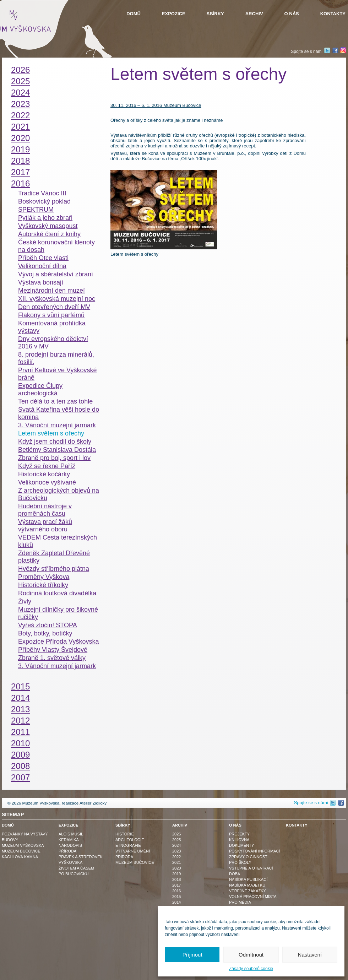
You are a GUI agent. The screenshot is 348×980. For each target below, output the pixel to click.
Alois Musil (71, 834)
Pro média (240, 902)
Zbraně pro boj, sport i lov (54, 458)
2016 (20, 183)
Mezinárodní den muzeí (51, 291)
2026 (20, 70)
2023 (20, 104)
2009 (20, 755)
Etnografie (128, 845)
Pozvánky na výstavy (25, 834)
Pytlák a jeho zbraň (45, 218)
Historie (125, 834)
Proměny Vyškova (44, 577)
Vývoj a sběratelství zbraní (56, 274)
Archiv (254, 14)
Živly (25, 601)
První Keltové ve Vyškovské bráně (57, 374)
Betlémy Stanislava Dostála (57, 450)
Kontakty (333, 14)
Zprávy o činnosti (249, 857)
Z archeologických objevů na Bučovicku (59, 494)
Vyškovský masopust (48, 226)
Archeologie (130, 840)
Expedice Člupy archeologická (40, 389)
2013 (20, 709)
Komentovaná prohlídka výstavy (52, 327)
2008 (20, 766)
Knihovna (239, 840)
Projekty (239, 834)
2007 (20, 777)
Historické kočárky (44, 474)
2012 (20, 721)
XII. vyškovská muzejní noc (57, 299)
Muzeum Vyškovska (23, 845)
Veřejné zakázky (248, 891)
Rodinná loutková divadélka (57, 593)
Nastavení (310, 955)
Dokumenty (241, 845)
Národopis (70, 845)
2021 (20, 127)
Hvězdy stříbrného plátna (54, 569)
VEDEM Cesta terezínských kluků (58, 541)
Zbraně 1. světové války (52, 658)
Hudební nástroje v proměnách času (45, 510)
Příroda (67, 851)
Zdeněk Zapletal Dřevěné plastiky (54, 557)
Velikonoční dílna (42, 266)
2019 (20, 149)
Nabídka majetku (247, 885)
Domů (134, 14)
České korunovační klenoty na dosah (56, 246)
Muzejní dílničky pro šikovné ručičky (58, 613)
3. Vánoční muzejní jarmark (57, 425)
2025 (20, 81)
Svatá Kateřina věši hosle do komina (59, 413)
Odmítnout (251, 955)
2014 (20, 698)
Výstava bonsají (41, 282)
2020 (20, 138)
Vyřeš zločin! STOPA (48, 625)
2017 (20, 172)
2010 (20, 743)
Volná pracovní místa (253, 897)
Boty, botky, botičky (45, 633)
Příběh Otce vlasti (43, 258)
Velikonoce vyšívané (47, 482)
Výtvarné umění (133, 851)
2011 (20, 732)
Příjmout (192, 955)
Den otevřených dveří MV (54, 307)
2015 (20, 686)
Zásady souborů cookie (251, 969)
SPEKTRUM (36, 210)
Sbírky (215, 14)
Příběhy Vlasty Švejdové (53, 650)
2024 (20, 93)
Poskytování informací (254, 851)
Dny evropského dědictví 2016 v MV (53, 343)
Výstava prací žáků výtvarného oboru (45, 526)
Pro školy (240, 862)
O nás (292, 14)
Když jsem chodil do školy (55, 442)
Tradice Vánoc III (42, 193)
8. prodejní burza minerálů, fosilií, (56, 358)
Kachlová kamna (20, 857)
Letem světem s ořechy (51, 433)
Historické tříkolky (43, 585)
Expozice (174, 14)
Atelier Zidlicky (93, 803)
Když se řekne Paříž (47, 466)
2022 (20, 115)
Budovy (10, 840)
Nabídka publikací (248, 879)
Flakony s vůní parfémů (51, 315)
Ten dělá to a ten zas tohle (55, 401)
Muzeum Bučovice (21, 851)
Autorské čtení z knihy (49, 234)
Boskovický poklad (44, 201)
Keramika (69, 840)
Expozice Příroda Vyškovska (58, 641)
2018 (20, 161)
